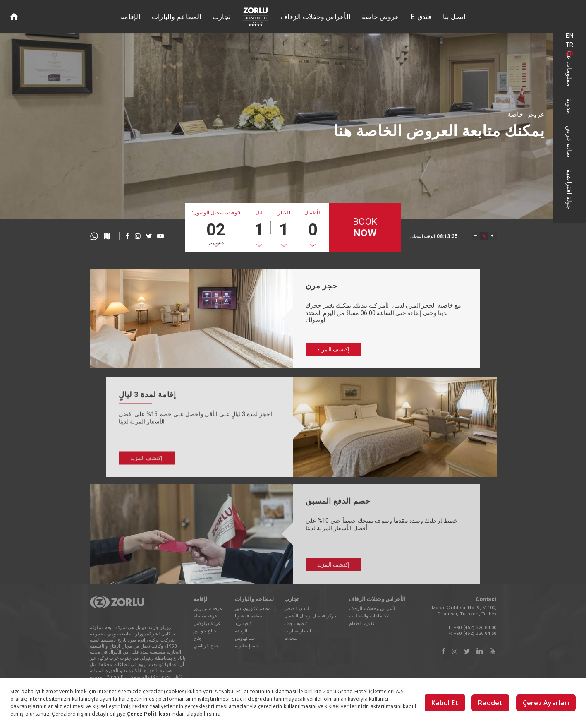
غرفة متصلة (206, 616)
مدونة (570, 106)
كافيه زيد (243, 623)
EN (569, 36)
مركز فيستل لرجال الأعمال (310, 616)
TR (570, 45)
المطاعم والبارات (176, 17)
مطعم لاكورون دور (253, 609)
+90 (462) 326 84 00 (475, 628)
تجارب (221, 17)
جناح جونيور (205, 631)
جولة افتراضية (570, 189)
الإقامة (130, 17)
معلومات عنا (570, 69)
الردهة (241, 631)
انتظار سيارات (298, 631)
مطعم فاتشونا (249, 616)
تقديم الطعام (362, 623)
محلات (291, 638)
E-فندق (421, 17)
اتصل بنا (454, 17)
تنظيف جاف (295, 623)
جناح (198, 638)
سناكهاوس (245, 638)
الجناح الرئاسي (208, 646)
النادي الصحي (297, 609)
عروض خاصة (380, 17)
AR (569, 54)
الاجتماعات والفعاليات (370, 616)
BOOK (365, 228)
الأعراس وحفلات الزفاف (315, 17)
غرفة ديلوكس (207, 623)
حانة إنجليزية (247, 646)
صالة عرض (570, 142)
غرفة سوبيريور (208, 609)
